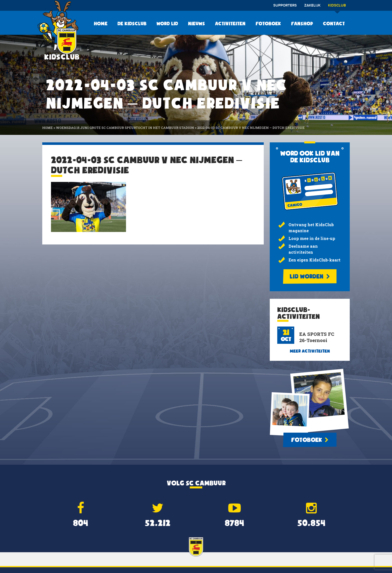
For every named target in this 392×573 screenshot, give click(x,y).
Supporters (285, 6)
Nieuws (196, 24)
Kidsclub (337, 7)
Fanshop (302, 24)
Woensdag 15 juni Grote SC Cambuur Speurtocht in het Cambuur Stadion (125, 128)
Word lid (167, 24)
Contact (334, 24)
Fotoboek (268, 24)
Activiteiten (230, 24)
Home (101, 24)
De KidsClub (132, 24)
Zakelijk (312, 6)
